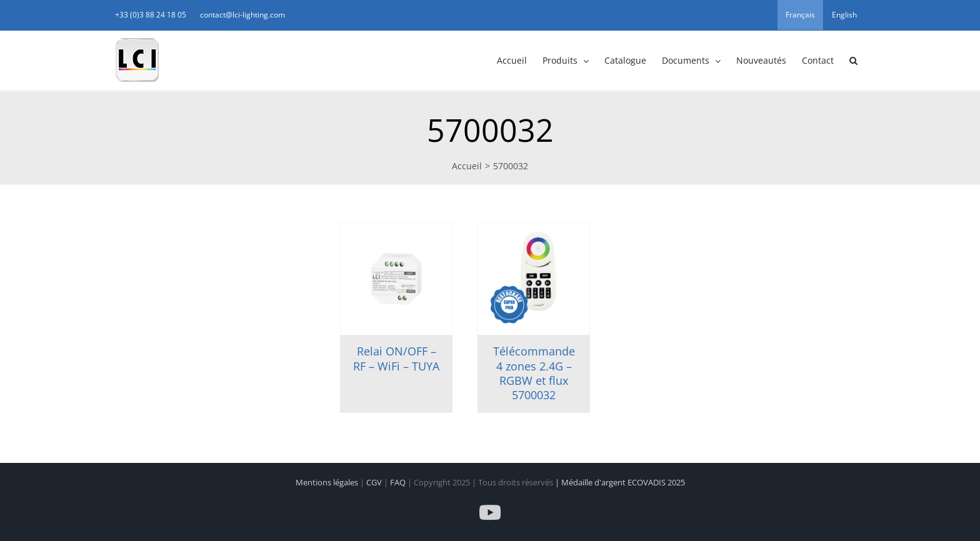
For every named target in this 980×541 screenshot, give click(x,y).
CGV (375, 482)
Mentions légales (328, 482)
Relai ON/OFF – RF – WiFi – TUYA (396, 358)
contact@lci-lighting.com (242, 15)
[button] (853, 61)
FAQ (399, 482)
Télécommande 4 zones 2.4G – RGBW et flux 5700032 (534, 373)
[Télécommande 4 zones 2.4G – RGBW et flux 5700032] (534, 279)
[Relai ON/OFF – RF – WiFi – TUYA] (396, 279)
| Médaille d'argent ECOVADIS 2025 (620, 482)
